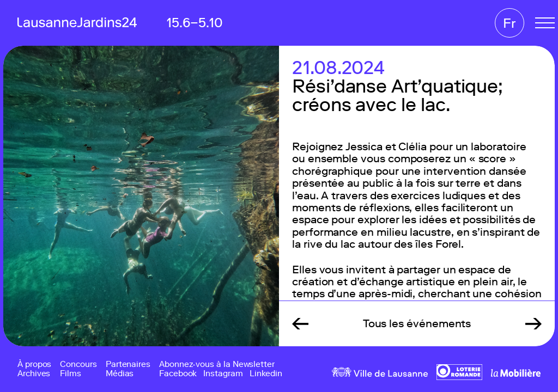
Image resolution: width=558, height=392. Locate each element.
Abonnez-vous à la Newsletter (217, 365)
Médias (120, 374)
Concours (78, 365)
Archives (34, 374)
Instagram (223, 374)
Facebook (178, 374)
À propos (34, 365)
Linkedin (266, 374)
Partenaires (128, 365)
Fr (510, 23)
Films (71, 374)
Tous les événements (417, 323)
